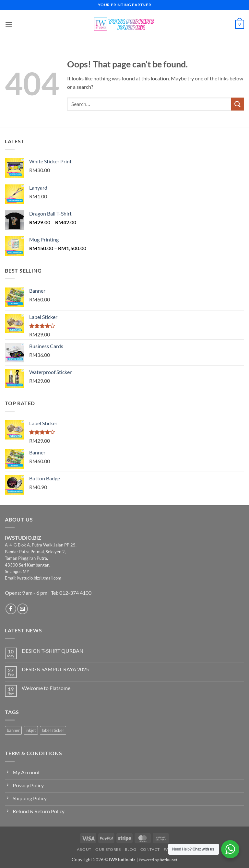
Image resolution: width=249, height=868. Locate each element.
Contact (150, 849)
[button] (9, 24)
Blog (130, 849)
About (84, 849)
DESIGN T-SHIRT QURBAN (53, 651)
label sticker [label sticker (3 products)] (53, 730)
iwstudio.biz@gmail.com (39, 578)
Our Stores (108, 849)
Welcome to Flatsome (46, 688)
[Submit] (238, 104)
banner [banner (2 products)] (13, 730)
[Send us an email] (23, 609)
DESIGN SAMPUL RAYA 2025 (55, 669)
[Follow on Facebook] (11, 609)
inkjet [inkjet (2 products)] (31, 730)
